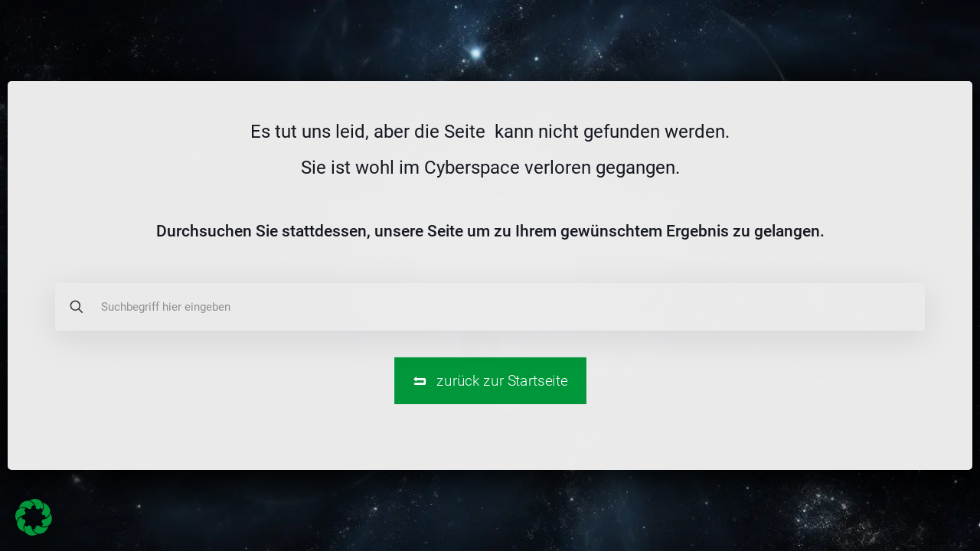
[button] (34, 517)
